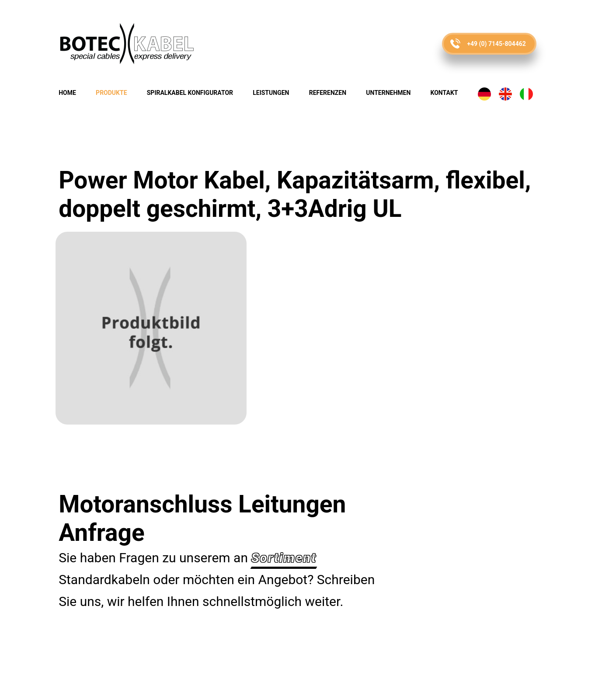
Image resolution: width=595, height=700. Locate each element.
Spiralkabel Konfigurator (190, 93)
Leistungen (271, 93)
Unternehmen (388, 93)
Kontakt (444, 93)
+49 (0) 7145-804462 (496, 44)
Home (67, 93)
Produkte (111, 93)
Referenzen (328, 93)
